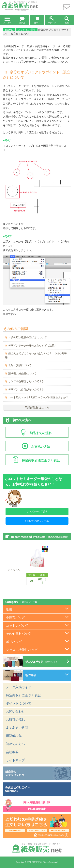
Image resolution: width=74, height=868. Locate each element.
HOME (9, 30)
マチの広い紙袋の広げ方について (28, 337)
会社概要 (12, 752)
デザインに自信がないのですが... (27, 389)
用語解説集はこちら (37, 408)
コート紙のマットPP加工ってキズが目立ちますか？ (38, 397)
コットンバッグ (17, 626)
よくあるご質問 (27, 30)
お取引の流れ (15, 720)
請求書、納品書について (22, 373)
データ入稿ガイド (19, 687)
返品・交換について (20, 365)
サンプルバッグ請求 (37, 512)
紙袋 (9, 609)
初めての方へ (18, 420)
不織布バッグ (15, 617)
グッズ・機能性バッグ (22, 650)
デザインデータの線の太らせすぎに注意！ (33, 345)
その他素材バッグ (19, 634)
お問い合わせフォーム (37, 521)
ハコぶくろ (14, 570)
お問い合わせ (15, 711)
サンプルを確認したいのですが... (27, 381)
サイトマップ (15, 760)
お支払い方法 (39, 447)
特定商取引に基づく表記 (23, 695)
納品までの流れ (36, 433)
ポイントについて (19, 703)
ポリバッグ (14, 642)
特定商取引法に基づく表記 (36, 460)
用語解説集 (14, 736)
